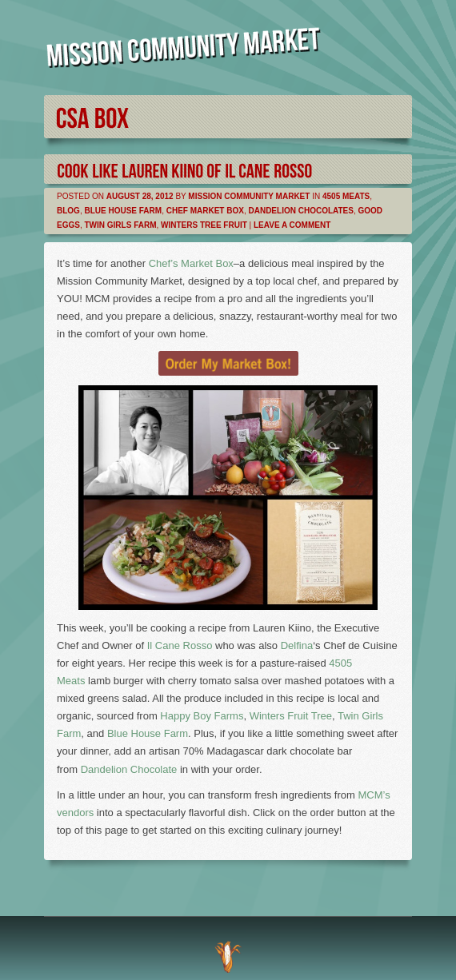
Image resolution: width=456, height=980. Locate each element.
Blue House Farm (123, 211)
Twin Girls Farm (120, 225)
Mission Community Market (249, 196)
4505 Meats (346, 196)
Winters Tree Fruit (204, 225)
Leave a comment (292, 225)
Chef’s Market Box (191, 263)
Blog (68, 211)
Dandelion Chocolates (300, 211)
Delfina (297, 645)
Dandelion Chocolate (129, 769)
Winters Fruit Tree (291, 716)
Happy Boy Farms (202, 716)
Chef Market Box (205, 211)
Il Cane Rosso (180, 645)
